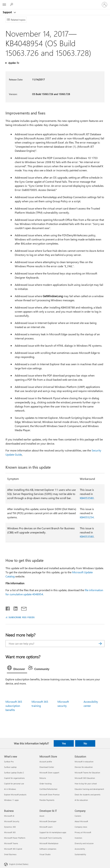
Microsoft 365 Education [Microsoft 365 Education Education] (85, 778)
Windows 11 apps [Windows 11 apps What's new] (11, 800)
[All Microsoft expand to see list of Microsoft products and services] (4, 5)
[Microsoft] (55, 3)
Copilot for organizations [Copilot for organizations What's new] (14, 778)
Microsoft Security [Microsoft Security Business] (12, 821)
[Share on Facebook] (8, 608)
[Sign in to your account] (105, 5)
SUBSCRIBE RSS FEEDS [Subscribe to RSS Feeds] (22, 617)
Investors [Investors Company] (78, 838)
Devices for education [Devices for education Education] (84, 767)
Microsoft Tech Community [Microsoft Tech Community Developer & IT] (51, 838)
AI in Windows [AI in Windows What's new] (10, 789)
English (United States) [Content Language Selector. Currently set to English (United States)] (19, 864)
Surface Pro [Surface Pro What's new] (9, 762)
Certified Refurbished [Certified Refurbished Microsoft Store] (48, 789)
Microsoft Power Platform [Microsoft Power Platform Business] (15, 838)
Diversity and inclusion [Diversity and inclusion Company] (84, 843)
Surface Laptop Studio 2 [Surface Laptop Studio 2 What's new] (14, 773)
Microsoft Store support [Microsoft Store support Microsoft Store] (49, 773)
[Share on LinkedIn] (14, 608)
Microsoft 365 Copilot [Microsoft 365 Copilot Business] (13, 849)
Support (8, 12)
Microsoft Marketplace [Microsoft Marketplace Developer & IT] (49, 843)
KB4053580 (87, 498)
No (85, 743)
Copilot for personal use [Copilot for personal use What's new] (14, 784)
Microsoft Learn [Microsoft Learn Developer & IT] (46, 827)
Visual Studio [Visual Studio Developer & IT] (45, 854)
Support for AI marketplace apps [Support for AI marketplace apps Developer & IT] (53, 832)
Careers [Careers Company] (78, 816)
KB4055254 (87, 517)
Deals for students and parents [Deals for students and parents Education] (88, 795)
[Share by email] (22, 608)
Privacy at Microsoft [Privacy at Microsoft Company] (83, 832)
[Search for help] (12, 4)
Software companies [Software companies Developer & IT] (48, 849)
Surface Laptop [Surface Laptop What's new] (10, 767)
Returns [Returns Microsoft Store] (43, 778)
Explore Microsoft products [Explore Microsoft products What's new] (15, 795)
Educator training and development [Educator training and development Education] (89, 789)
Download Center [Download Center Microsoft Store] (47, 767)
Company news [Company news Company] (81, 827)
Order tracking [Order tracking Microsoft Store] (45, 784)
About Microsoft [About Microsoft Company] (81, 821)
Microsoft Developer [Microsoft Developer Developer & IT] (48, 821)
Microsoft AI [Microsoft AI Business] (9, 816)
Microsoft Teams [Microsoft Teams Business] (11, 843)
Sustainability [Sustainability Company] (80, 854)
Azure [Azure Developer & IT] (42, 816)
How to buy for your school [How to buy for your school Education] (86, 784)
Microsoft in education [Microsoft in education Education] (84, 762)
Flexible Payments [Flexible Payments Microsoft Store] (47, 800)
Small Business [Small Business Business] (10, 854)
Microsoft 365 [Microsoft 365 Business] (10, 832)
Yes (64, 743)
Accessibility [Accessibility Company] (80, 849)
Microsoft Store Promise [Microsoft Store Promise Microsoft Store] (50, 795)
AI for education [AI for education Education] (81, 800)
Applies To (13, 63)
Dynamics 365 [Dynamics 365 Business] (10, 827)
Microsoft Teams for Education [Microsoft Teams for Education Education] (87, 773)
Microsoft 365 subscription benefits (14, 706)
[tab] (17, 669)
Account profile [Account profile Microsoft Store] (46, 762)
